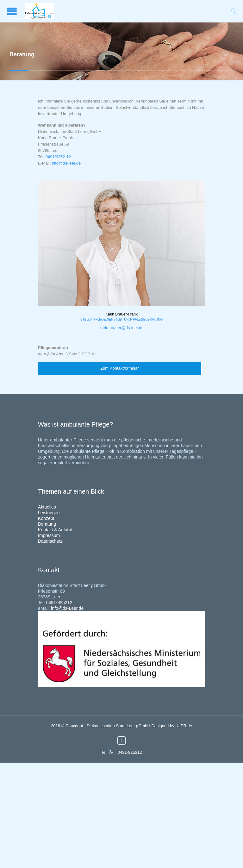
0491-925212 (59, 603)
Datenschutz (50, 541)
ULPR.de (184, 726)
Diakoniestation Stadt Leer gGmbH (118, 726)
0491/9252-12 (58, 157)
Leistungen (49, 513)
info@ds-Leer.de (67, 608)
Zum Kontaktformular (119, 368)
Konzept (46, 518)
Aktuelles (47, 507)
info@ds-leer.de (66, 163)
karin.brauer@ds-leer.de (121, 328)
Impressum (49, 535)
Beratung (47, 524)
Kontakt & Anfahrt (55, 530)
